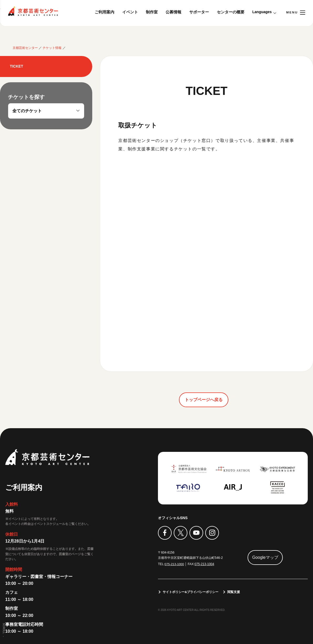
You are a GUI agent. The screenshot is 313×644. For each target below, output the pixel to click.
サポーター (199, 12)
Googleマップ (265, 557)
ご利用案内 (104, 12)
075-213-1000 (174, 564)
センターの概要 (231, 12)
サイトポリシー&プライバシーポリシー (191, 592)
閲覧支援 (234, 592)
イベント (130, 12)
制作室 (152, 12)
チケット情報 (52, 48)
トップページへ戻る (204, 399)
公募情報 (173, 12)
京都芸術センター (33, 11)
